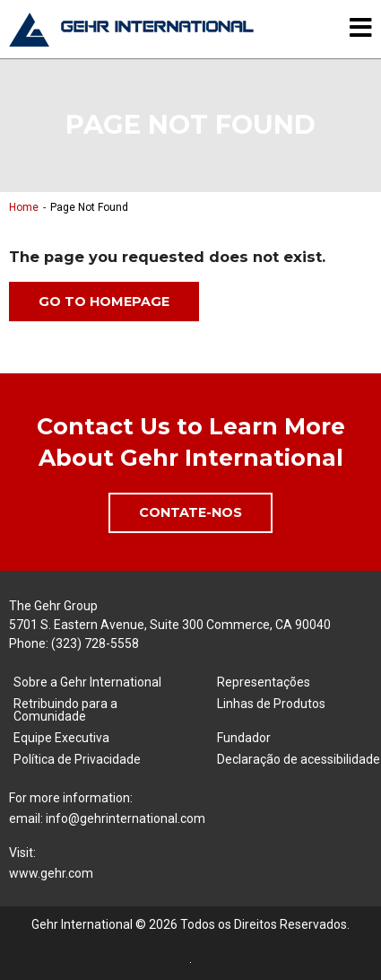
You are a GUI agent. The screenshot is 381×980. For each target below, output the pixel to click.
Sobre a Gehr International (87, 682)
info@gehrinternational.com (126, 818)
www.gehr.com (51, 873)
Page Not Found (89, 207)
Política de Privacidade (77, 759)
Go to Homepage (104, 302)
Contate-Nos (190, 512)
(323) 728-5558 (95, 643)
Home (24, 207)
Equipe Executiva (61, 738)
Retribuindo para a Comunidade (65, 710)
